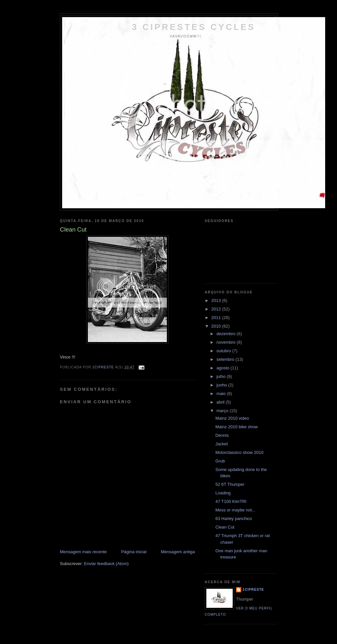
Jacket (221, 444)
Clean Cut (225, 527)
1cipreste (253, 590)
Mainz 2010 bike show (236, 427)
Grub (220, 461)
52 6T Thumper (230, 484)
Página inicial (134, 552)
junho (222, 385)
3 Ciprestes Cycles (194, 27)
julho (222, 376)
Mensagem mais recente (83, 552)
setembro (226, 359)
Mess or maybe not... (235, 510)
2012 (217, 309)
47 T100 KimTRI (231, 501)
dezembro (227, 334)
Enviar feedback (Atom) (106, 564)
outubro (224, 351)
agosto (224, 368)
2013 (217, 300)
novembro (227, 342)
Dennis (222, 435)
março (223, 411)
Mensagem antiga (178, 552)
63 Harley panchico (233, 519)
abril (221, 402)
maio (222, 394)
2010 (217, 326)
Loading (223, 493)
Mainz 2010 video (232, 418)
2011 (217, 318)
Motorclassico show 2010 (239, 452)
